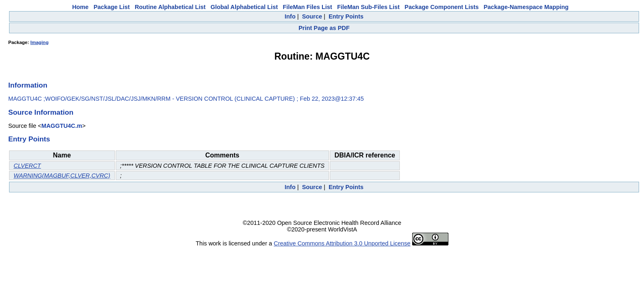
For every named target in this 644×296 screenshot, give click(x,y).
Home (80, 7)
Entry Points (346, 16)
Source (312, 16)
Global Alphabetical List (244, 7)
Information (28, 85)
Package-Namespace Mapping (526, 7)
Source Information (41, 112)
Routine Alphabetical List (170, 7)
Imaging (40, 42)
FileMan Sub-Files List (369, 7)
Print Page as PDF (324, 28)
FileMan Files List (308, 7)
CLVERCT (27, 166)
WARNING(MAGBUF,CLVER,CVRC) (62, 176)
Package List (112, 7)
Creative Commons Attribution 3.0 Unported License (342, 243)
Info (290, 16)
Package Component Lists (442, 7)
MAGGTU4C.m (62, 126)
